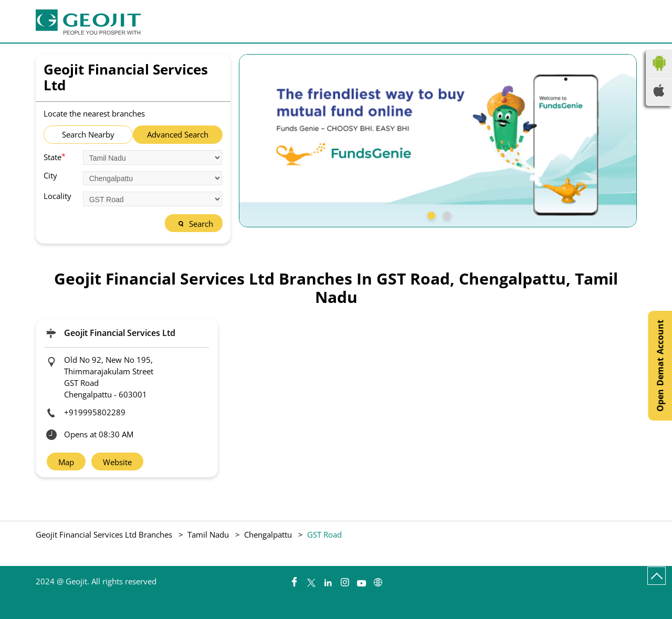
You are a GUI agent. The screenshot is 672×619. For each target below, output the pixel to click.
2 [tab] (446, 214)
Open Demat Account (660, 366)
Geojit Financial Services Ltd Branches (105, 534)
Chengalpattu (268, 534)
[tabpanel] (438, 141)
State (55, 156)
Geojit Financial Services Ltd (120, 333)
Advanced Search (178, 134)
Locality (57, 196)
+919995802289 (95, 412)
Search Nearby (88, 134)
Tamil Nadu (208, 534)
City (50, 176)
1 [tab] (430, 214)
